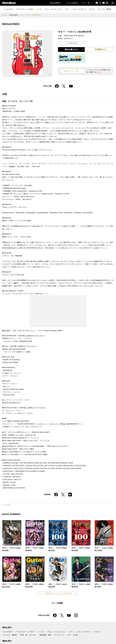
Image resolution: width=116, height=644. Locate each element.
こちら (98, 72)
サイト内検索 (57, 603)
